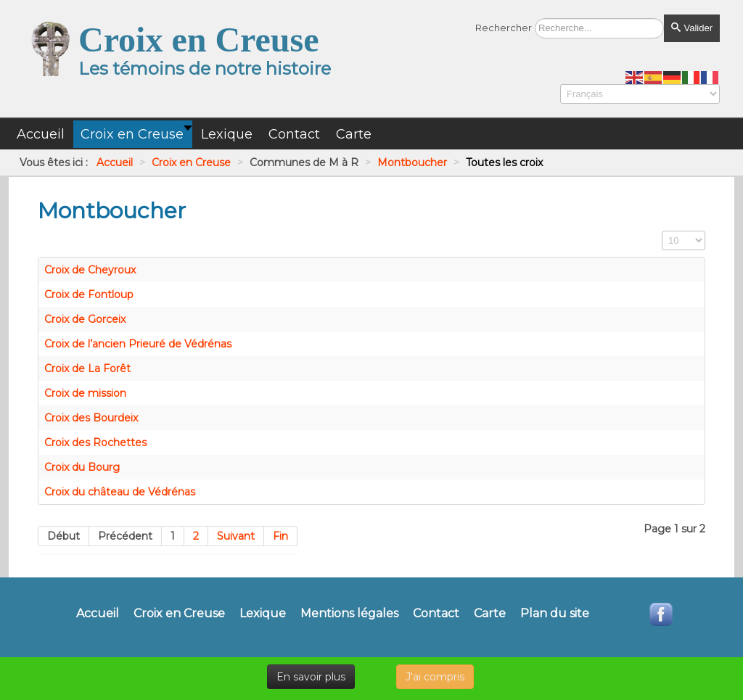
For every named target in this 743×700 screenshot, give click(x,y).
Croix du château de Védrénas (120, 492)
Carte (490, 614)
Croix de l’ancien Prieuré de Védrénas (138, 344)
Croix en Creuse (179, 614)
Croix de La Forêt (87, 368)
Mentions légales (349, 614)
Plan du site (555, 614)
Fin (280, 536)
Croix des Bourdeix (91, 418)
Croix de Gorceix (85, 319)
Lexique (263, 614)
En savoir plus (311, 677)
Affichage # (662, 231)
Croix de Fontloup (89, 295)
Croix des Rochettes (95, 442)
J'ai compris (435, 677)
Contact (436, 614)
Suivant (236, 536)
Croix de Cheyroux (90, 270)
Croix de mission (85, 393)
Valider (692, 28)
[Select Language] (640, 94)
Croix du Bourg (82, 467)
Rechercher (504, 28)
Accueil (98, 614)
